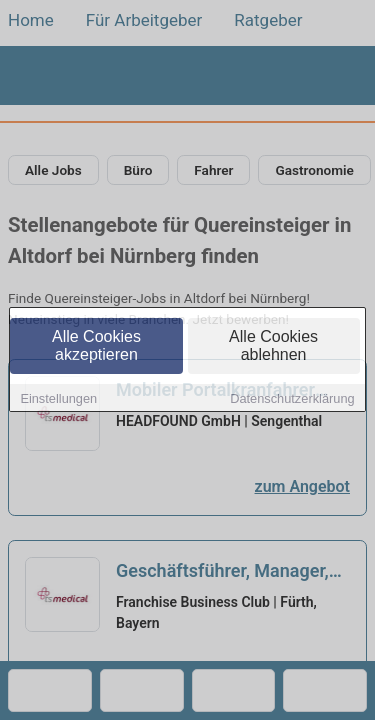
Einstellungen (58, 399)
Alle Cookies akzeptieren (96, 346)
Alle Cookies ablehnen (273, 346)
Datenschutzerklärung (292, 399)
